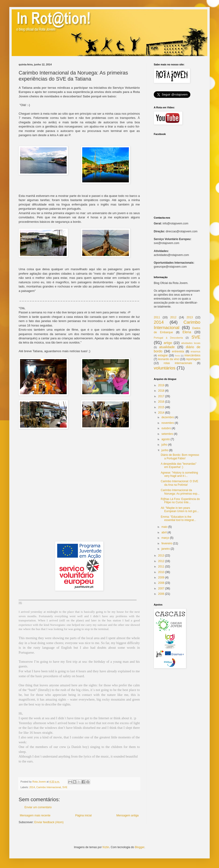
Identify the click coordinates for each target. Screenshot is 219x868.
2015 (161, 407)
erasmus (196, 351)
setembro (167, 434)
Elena (187, 332)
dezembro (168, 417)
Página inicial (84, 815)
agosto (166, 439)
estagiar (163, 355)
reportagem (193, 359)
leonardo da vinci (169, 359)
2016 (161, 402)
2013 (190, 317)
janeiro (166, 549)
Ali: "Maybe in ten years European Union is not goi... (180, 510)
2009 (161, 577)
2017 (161, 396)
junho (165, 450)
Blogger (140, 847)
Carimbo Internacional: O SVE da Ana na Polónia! (180, 483)
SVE (65, 787)
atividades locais (191, 343)
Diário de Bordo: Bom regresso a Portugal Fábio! (180, 457)
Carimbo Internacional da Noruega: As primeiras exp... (180, 492)
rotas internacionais (178, 363)
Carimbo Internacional (49, 787)
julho (164, 445)
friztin (106, 847)
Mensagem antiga (128, 815)
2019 (161, 385)
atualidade (167, 347)
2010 (161, 572)
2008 (161, 583)
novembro (168, 423)
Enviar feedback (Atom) (49, 822)
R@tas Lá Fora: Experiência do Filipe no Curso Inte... (180, 501)
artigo (168, 343)
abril (164, 532)
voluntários (165, 368)
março (165, 538)
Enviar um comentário (38, 807)
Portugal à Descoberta (168, 338)
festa (177, 356)
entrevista (178, 351)
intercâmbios (192, 355)
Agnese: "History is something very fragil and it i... (179, 474)
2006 (161, 594)
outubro (166, 428)
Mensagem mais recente (35, 815)
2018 (161, 391)
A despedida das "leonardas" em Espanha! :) (179, 465)
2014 (32, 787)
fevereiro (167, 543)
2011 (157, 317)
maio (164, 527)
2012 (173, 317)
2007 (161, 588)
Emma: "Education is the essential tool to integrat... (178, 518)
